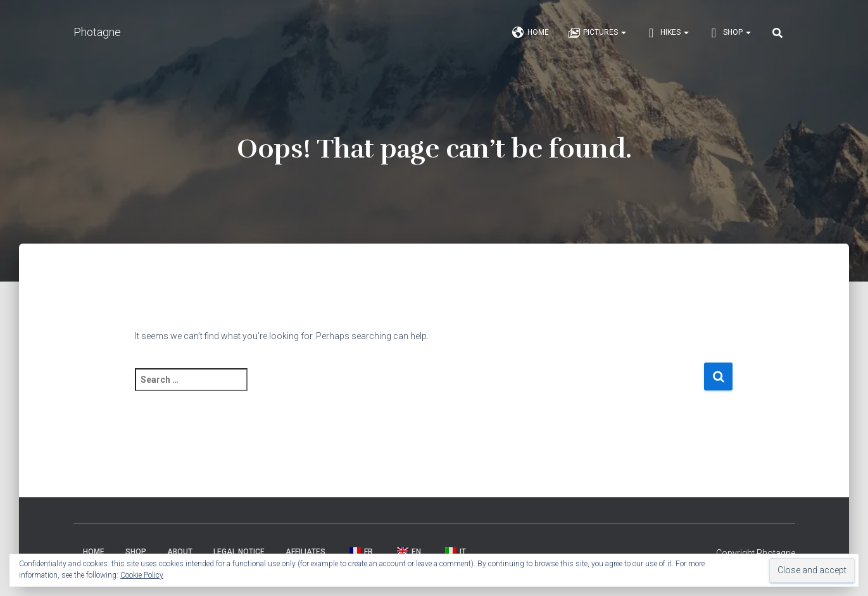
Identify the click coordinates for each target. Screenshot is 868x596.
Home (531, 33)
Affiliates (305, 552)
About (180, 552)
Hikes (667, 33)
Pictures (597, 33)
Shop (729, 33)
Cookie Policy (142, 575)
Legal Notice (239, 552)
